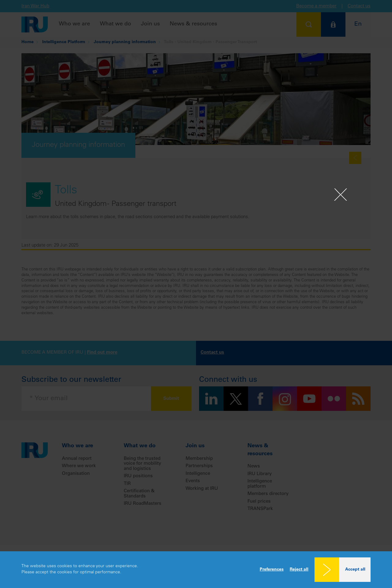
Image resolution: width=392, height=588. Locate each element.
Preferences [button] (272, 570)
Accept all (355, 570)
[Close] (341, 195)
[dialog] (196, 570)
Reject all (299, 570)
